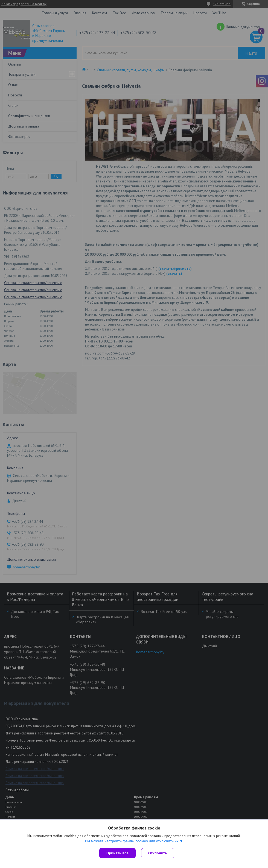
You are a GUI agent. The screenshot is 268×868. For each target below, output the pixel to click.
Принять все (117, 853)
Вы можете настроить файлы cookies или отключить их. (132, 841)
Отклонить (158, 853)
